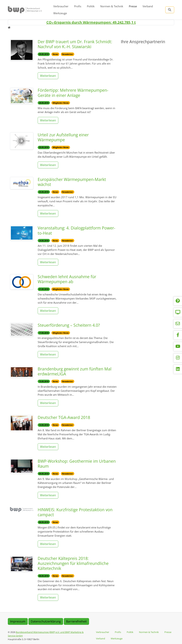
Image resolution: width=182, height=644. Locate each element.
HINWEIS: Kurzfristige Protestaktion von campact (75, 512)
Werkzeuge (60, 13)
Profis (78, 6)
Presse (133, 6)
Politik (91, 6)
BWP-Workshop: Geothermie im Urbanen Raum (77, 464)
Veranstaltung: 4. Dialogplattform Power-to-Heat (76, 230)
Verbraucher (61, 6)
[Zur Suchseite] (170, 10)
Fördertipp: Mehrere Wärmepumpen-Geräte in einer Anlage (73, 93)
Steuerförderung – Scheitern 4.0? (69, 325)
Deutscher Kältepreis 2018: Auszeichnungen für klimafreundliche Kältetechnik (73, 563)
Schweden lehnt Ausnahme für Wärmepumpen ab (67, 279)
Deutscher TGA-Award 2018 (64, 417)
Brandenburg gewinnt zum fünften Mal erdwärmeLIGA (75, 371)
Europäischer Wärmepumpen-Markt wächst (72, 182)
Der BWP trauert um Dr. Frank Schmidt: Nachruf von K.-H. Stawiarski (75, 44)
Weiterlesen (48, 76)
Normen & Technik (112, 6)
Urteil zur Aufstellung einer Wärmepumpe (63, 137)
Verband (148, 6)
